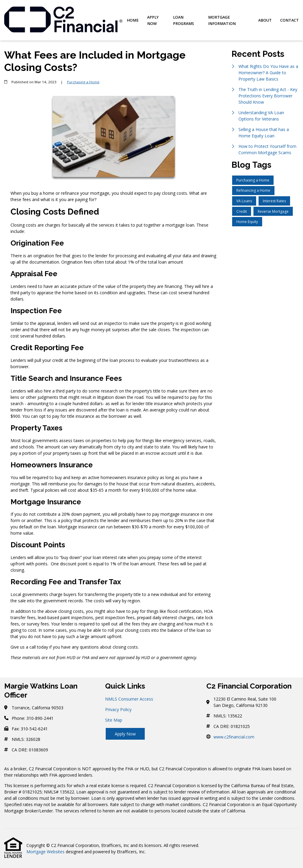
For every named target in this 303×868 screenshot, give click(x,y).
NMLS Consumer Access (129, 699)
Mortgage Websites (45, 852)
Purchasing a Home (83, 82)
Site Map (114, 720)
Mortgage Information (222, 20)
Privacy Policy (118, 709)
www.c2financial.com (234, 737)
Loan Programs (183, 20)
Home (133, 20)
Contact (289, 20)
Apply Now (153, 20)
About (265, 20)
